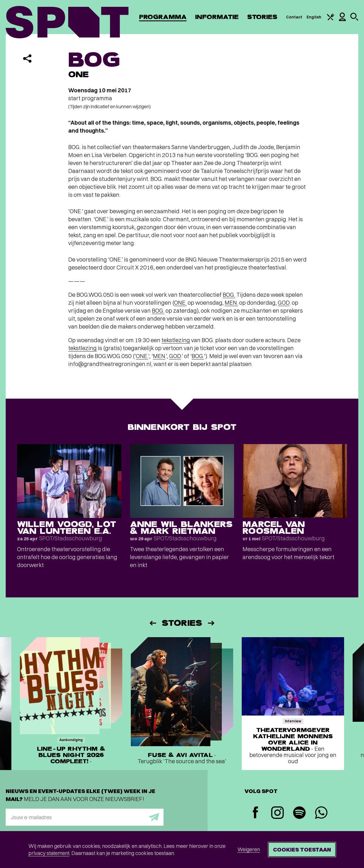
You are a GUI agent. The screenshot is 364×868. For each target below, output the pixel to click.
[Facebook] (256, 813)
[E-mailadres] (85, 817)
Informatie (217, 17)
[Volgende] (212, 623)
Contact (294, 17)
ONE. (180, 303)
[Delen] (27, 58)
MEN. (231, 303)
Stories (262, 17)
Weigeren (249, 849)
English (314, 17)
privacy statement (49, 853)
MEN (159, 356)
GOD (284, 303)
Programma (163, 17)
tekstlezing (176, 340)
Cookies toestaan (302, 849)
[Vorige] (152, 623)
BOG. (229, 295)
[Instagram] (277, 813)
